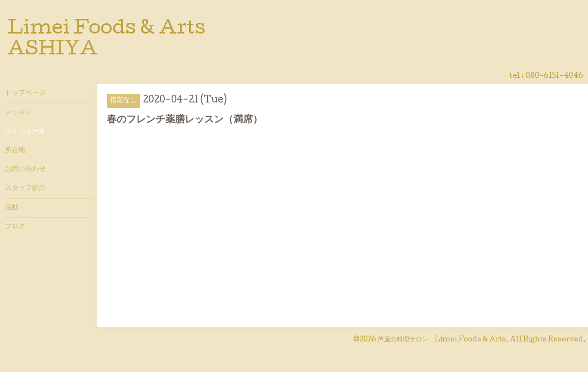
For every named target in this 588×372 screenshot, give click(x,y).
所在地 (15, 151)
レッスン (18, 113)
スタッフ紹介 (25, 188)
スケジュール (25, 132)
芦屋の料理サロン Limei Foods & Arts (442, 340)
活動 (12, 208)
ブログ (15, 227)
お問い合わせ (25, 169)
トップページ (25, 93)
